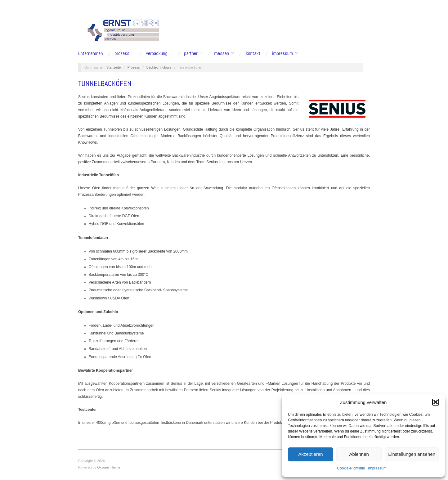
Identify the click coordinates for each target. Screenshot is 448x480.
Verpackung (157, 53)
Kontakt (253, 53)
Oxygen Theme (109, 467)
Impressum (377, 468)
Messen (222, 53)
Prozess (122, 53)
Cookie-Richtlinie (351, 468)
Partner (191, 53)
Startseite (114, 67)
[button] (436, 402)
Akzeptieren (310, 454)
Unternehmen (91, 53)
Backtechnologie (159, 67)
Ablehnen (359, 454)
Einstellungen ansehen (412, 454)
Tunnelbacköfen (105, 83)
